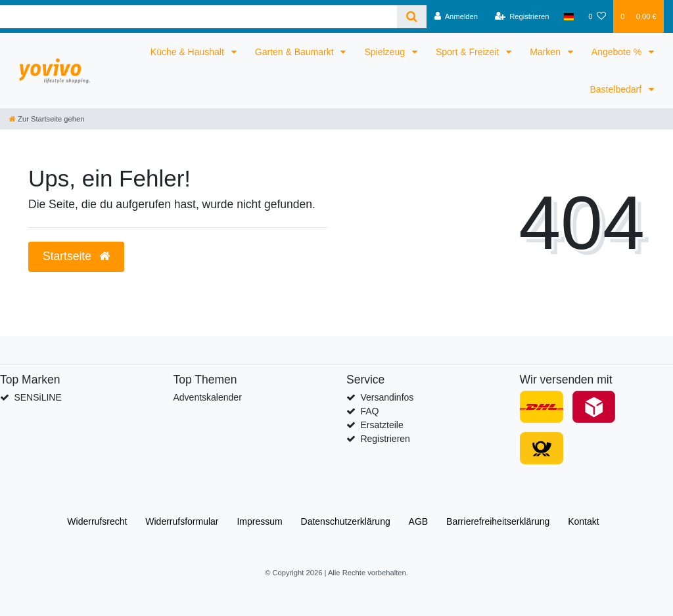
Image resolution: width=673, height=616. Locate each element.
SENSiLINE (37, 397)
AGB (419, 521)
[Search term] (198, 17)
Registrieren (385, 439)
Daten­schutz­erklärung (346, 521)
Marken (546, 52)
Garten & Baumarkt (296, 52)
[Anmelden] (456, 16)
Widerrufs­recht (97, 521)
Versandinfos (387, 397)
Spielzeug (385, 52)
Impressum (259, 521)
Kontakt (583, 521)
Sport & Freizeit (469, 52)
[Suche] (412, 17)
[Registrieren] (522, 16)
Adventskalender (208, 397)
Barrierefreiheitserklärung (498, 521)
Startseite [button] (76, 256)
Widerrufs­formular (182, 521)
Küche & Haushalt (189, 52)
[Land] (569, 16)
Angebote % (618, 52)
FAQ (369, 411)
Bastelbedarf (617, 89)
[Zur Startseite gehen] (47, 119)
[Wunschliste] (597, 16)
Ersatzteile (382, 425)
